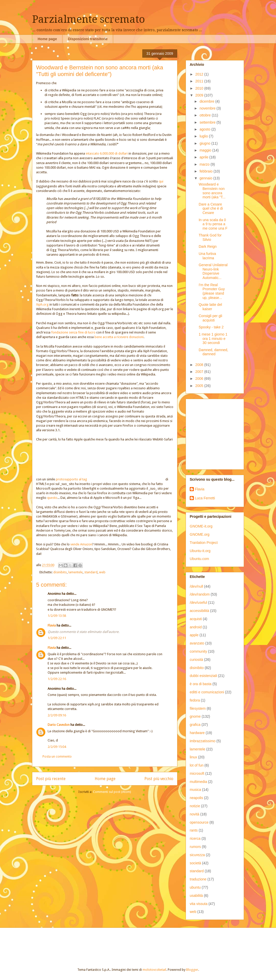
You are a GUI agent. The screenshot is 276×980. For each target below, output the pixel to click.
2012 (200, 74)
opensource (199, 822)
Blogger (192, 970)
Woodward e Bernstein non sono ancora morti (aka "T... (212, 191)
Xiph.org (42, 304)
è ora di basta (201, 684)
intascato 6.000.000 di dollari (107, 153)
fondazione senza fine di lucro (73, 332)
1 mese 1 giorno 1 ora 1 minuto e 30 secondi (213, 339)
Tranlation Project (204, 543)
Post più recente (51, 779)
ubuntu (195, 887)
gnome (195, 716)
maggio (206, 150)
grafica (195, 725)
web (102, 572)
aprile (204, 157)
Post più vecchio (159, 779)
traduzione (198, 879)
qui (161, 181)
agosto (205, 129)
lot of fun (197, 765)
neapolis (196, 798)
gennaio (206, 178)
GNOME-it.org (201, 526)
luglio (204, 136)
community (198, 651)
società (195, 863)
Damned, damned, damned (213, 352)
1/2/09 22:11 (57, 638)
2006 (200, 379)
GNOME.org (200, 534)
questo (52, 498)
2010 (200, 88)
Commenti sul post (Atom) (112, 792)
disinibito (60, 572)
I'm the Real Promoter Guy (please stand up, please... (212, 291)
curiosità (196, 660)
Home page (47, 39)
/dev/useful (198, 602)
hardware (197, 733)
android (196, 627)
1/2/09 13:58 (57, 616)
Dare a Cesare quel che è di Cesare (211, 209)
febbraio (206, 171)
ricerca (195, 838)
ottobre (205, 115)
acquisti (196, 619)
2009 (200, 95)
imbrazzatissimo (203, 741)
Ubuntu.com (199, 559)
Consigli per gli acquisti (210, 318)
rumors (195, 847)
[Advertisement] (222, 433)
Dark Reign (208, 246)
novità (194, 814)
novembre (208, 108)
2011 (200, 81)
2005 (200, 386)
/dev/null (196, 586)
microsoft (197, 773)
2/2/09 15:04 (57, 747)
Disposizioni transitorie (88, 39)
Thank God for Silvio (210, 237)
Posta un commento (57, 756)
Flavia (52, 625)
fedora (195, 700)
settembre (208, 122)
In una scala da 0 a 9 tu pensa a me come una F (213, 224)
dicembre (207, 101)
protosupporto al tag (110, 479)
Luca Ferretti (205, 498)
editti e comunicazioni (207, 692)
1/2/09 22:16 (57, 679)
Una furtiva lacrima (207, 256)
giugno (205, 143)
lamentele (76, 572)
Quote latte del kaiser (210, 307)
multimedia (198, 782)
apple (194, 635)
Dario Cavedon (59, 725)
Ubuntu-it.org (200, 551)
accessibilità (199, 611)
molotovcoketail (154, 970)
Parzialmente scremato (88, 19)
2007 (200, 372)
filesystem (198, 708)
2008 (200, 365)
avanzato (197, 643)
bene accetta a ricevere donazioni (119, 337)
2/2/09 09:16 (57, 715)
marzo (205, 164)
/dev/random (200, 594)
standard (91, 572)
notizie (195, 806)
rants (194, 830)
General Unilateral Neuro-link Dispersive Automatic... (213, 271)
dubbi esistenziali (203, 676)
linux (193, 757)
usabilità (196, 896)
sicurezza (197, 855)
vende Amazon (81, 544)
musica (195, 790)
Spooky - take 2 (211, 327)
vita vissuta (199, 904)
